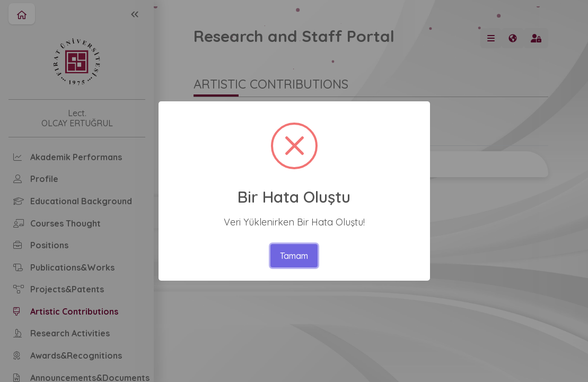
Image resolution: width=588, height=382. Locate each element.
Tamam (294, 256)
